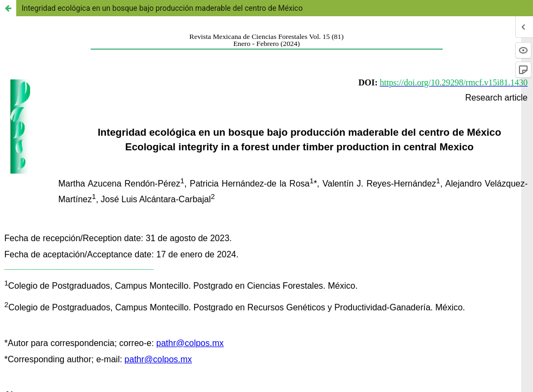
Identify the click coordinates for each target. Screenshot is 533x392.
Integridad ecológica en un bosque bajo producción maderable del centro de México (162, 8)
